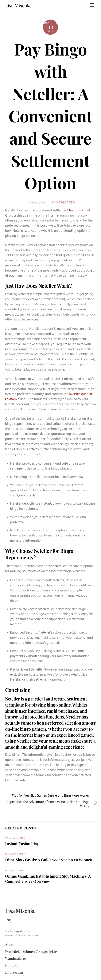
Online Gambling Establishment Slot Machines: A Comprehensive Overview (48, 879)
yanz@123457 (36, 202)
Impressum (14, 972)
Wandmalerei (15, 958)
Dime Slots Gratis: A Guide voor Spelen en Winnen (49, 860)
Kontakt (11, 965)
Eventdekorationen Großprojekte (31, 951)
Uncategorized (63, 202)
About (10, 945)
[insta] (9, 920)
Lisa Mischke (16, 931)
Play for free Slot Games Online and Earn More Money (51, 795)
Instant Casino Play (22, 843)
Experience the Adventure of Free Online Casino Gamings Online (48, 804)
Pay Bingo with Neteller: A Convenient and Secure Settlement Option (50, 116)
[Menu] (92, 5)
